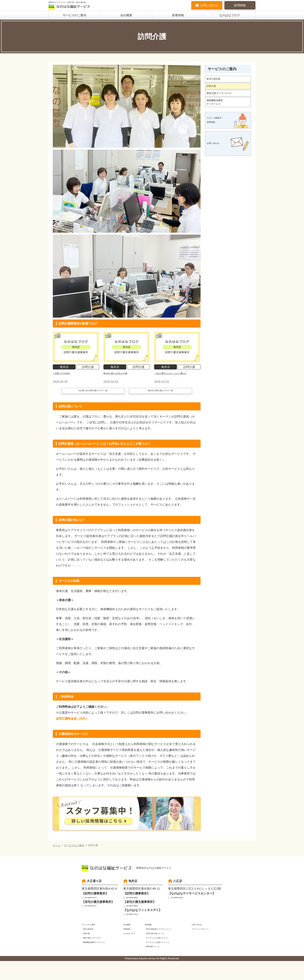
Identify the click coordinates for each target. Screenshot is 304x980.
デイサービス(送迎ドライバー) (164, 960)
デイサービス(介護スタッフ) (163, 955)
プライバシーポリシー (204, 945)
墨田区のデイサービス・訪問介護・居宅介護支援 (76, 7)
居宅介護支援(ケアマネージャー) (165, 945)
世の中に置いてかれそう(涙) (122, 375)
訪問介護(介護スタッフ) (160, 950)
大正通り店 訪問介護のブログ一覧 (93, 399)
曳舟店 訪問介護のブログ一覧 (160, 399)
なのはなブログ (230, 17)
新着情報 (178, 17)
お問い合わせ (209, 6)
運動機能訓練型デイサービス (219, 115)
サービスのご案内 (75, 17)
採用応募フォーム (157, 965)
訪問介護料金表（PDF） (72, 728)
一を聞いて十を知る (66, 375)
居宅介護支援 (218, 82)
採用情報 (240, 6)
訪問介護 (214, 92)
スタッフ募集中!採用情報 (220, 140)
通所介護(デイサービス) (226, 102)
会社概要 (126, 17)
